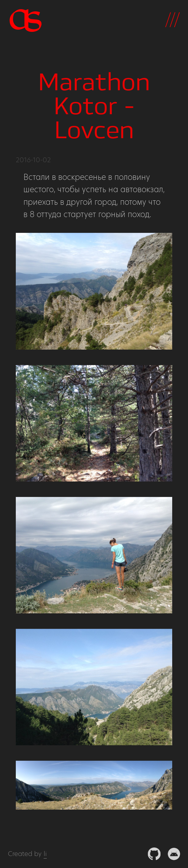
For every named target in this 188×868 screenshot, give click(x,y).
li (45, 854)
